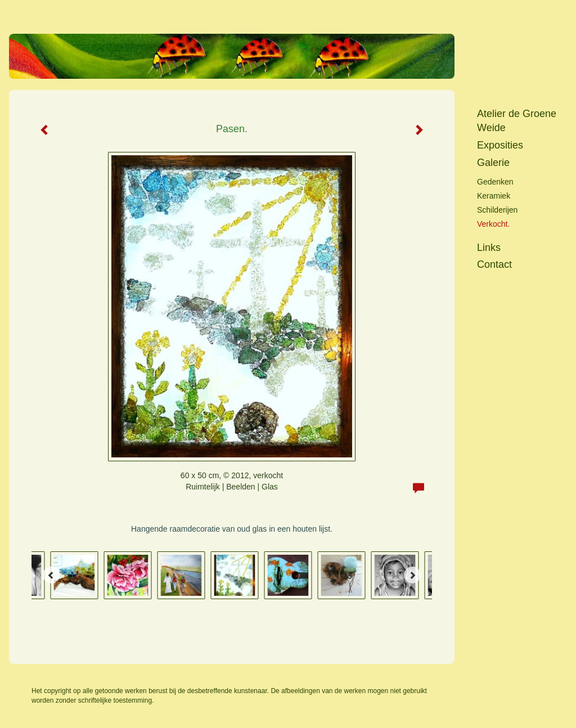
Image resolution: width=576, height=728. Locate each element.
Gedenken (495, 182)
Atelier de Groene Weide (517, 121)
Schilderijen (497, 210)
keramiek (494, 196)
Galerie (493, 163)
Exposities (500, 145)
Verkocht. (493, 224)
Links (489, 248)
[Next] (412, 575)
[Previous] (51, 575)
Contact (494, 264)
